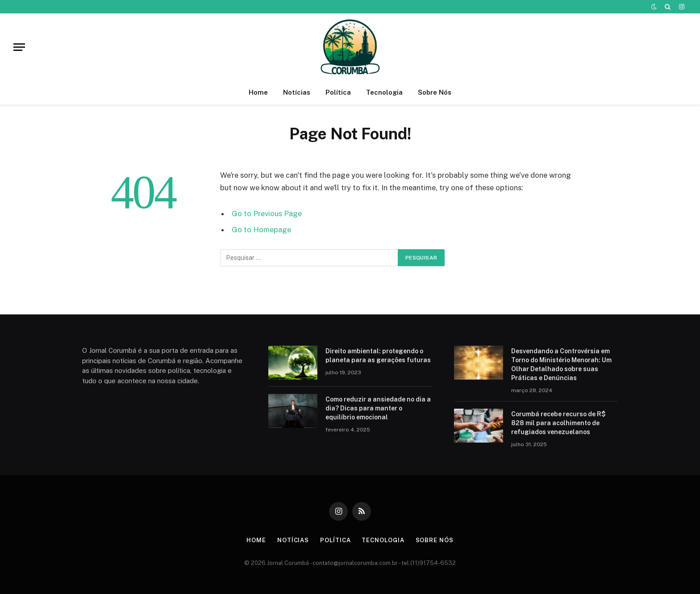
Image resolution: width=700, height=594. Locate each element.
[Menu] (19, 47)
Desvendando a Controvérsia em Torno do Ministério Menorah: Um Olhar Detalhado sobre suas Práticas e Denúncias (561, 364)
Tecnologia (384, 92)
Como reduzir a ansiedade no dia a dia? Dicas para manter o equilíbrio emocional (378, 408)
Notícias (297, 92)
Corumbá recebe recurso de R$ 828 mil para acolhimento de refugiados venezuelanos (558, 423)
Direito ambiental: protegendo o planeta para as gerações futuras (378, 356)
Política (338, 92)
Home (258, 92)
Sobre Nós (435, 92)
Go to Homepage (261, 230)
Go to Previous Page (267, 213)
